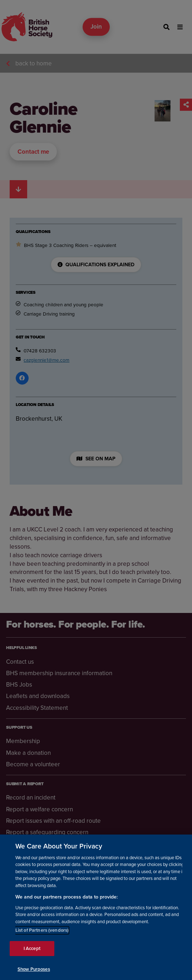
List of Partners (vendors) (42, 935)
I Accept (32, 953)
